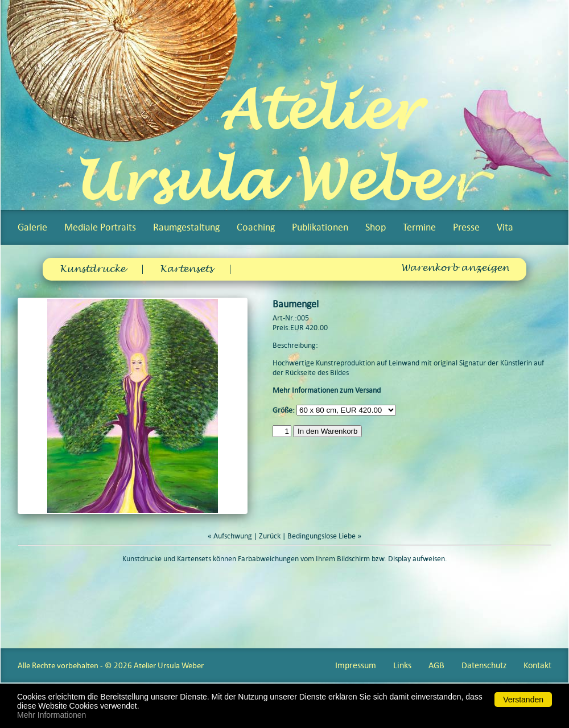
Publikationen (320, 227)
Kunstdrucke (92, 269)
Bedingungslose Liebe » (324, 536)
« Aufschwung (230, 536)
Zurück (270, 536)
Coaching (256, 227)
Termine (419, 227)
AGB (436, 665)
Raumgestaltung (186, 227)
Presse (466, 227)
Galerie (32, 227)
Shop (376, 227)
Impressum (356, 665)
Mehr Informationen (51, 715)
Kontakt (537, 665)
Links (402, 665)
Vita (505, 227)
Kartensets (186, 269)
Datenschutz (484, 665)
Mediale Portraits (100, 227)
